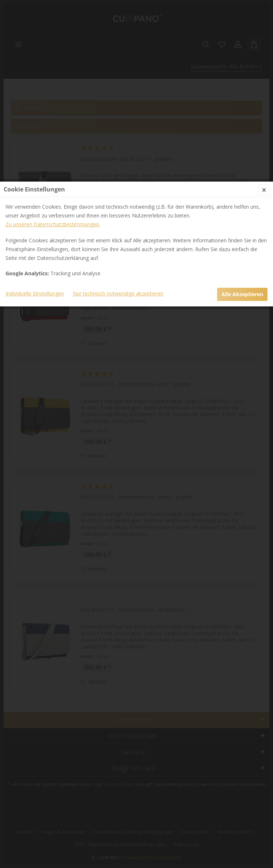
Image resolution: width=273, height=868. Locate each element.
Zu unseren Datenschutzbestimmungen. (53, 112)
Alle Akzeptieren (242, 182)
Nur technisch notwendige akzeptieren (118, 181)
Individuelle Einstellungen (35, 181)
